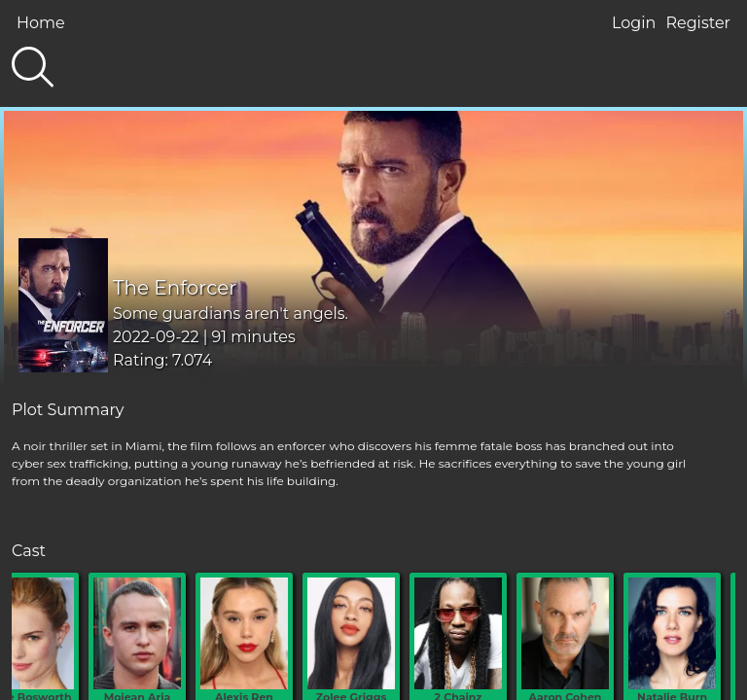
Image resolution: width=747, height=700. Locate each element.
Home (41, 23)
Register (698, 23)
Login (634, 23)
